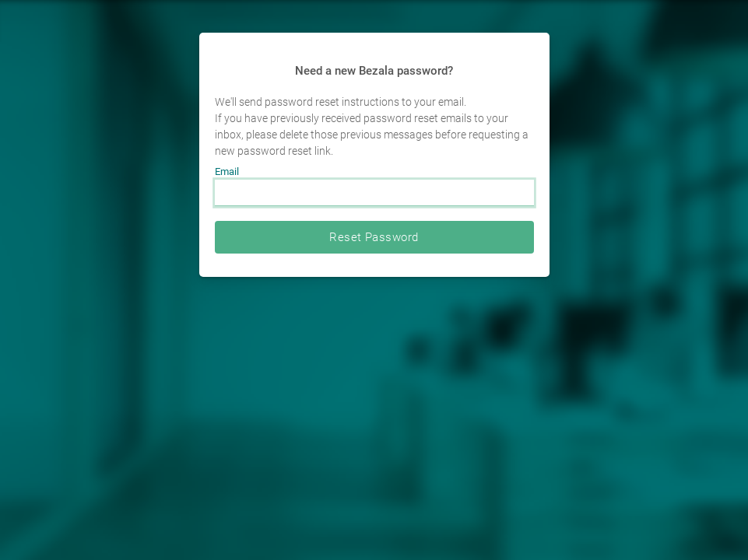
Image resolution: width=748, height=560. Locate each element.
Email (227, 171)
